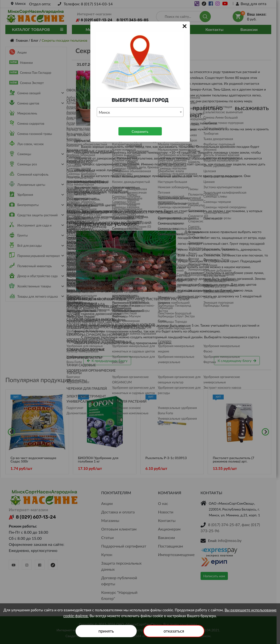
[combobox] (140, 112)
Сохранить (140, 131)
